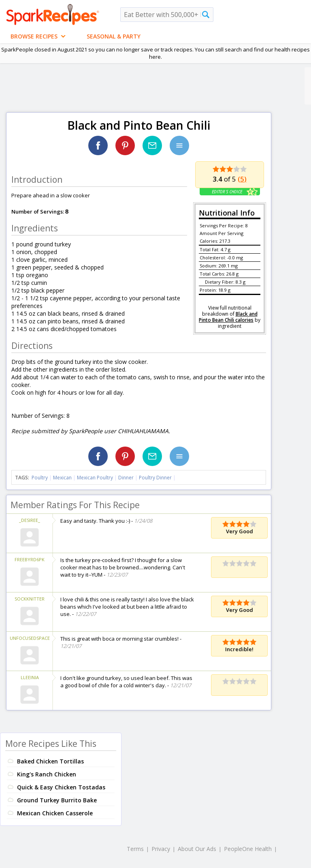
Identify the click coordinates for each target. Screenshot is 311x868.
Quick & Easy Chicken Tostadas (61, 787)
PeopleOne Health (248, 849)
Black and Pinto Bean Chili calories (228, 317)
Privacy (161, 849)
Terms (135, 849)
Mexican (62, 478)
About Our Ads (197, 849)
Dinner (126, 478)
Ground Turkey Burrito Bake (57, 800)
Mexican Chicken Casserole (55, 813)
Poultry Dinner (155, 478)
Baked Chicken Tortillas (50, 761)
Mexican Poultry (95, 478)
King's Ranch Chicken (47, 774)
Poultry (40, 478)
